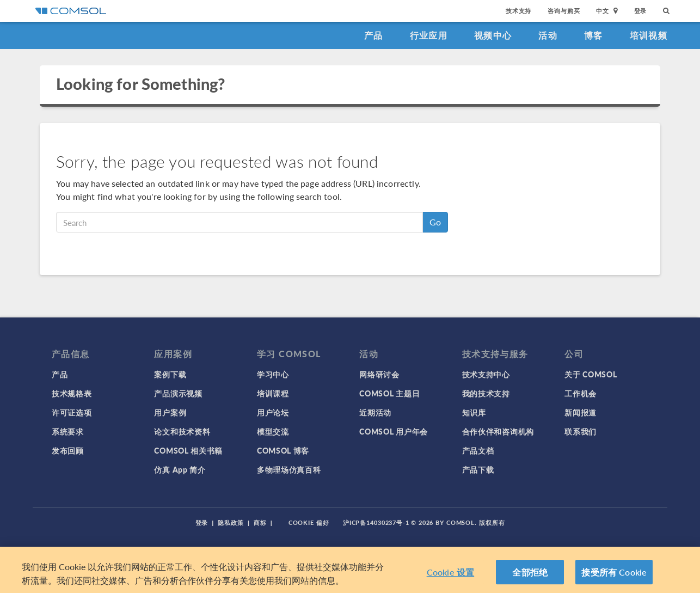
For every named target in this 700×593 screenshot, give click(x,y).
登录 (641, 11)
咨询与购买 (564, 11)
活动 (548, 35)
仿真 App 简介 (180, 469)
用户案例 (170, 412)
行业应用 (429, 35)
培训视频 (649, 35)
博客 (594, 35)
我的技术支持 (486, 393)
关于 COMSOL (591, 374)
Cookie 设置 (450, 580)
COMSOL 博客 (283, 450)
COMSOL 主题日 (389, 393)
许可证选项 (72, 412)
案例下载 (170, 374)
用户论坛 (273, 412)
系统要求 (68, 431)
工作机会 (581, 393)
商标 (260, 522)
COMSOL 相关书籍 (188, 450)
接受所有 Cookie (614, 580)
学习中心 (273, 374)
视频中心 (493, 35)
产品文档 (478, 450)
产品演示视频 (178, 393)
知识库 (474, 412)
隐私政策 (231, 522)
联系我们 (581, 431)
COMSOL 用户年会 (394, 431)
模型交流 (273, 431)
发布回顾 (68, 450)
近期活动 (375, 412)
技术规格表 (72, 393)
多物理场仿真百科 (289, 469)
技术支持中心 (486, 374)
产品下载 (478, 469)
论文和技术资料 (182, 431)
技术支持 (518, 11)
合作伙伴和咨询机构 (498, 431)
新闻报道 (581, 412)
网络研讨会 (379, 374)
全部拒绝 (530, 580)
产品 (374, 35)
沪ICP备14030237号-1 (376, 522)
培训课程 (273, 393)
